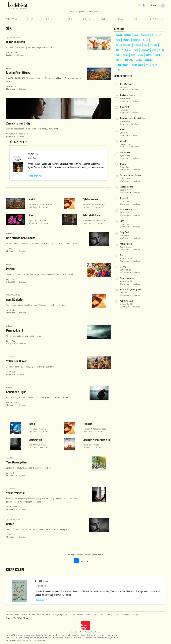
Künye (135, 615)
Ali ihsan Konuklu (12, 52)
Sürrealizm (42, 221)
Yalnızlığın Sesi (126, 301)
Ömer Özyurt (125, 213)
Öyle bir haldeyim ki (92, 200)
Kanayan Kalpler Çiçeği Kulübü (133, 118)
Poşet (31, 215)
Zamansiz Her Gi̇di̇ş (18, 123)
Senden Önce (126, 210)
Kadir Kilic (124, 110)
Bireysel (9, 234)
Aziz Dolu (124, 87)
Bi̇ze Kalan (125, 107)
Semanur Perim (125, 190)
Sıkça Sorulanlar (124, 615)
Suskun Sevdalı (11, 507)
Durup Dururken (15, 42)
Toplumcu (42, 429)
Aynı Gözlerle (14, 300)
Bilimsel (31, 19)
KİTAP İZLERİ (156, 19)
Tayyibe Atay (33, 221)
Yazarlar (24, 615)
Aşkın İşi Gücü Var (91, 215)
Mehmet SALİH (88, 445)
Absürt (32, 200)
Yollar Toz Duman (17, 361)
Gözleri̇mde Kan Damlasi (21, 238)
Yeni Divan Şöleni (17, 462)
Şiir (136, 19)
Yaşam (8, 68)
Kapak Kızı (33, 154)
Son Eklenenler (12, 615)
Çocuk (44, 445)
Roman (120, 19)
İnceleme (87, 19)
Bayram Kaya (33, 429)
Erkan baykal (87, 429)
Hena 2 (123, 164)
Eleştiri (68, 19)
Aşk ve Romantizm (13, 37)
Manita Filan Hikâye (18, 73)
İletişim (41, 615)
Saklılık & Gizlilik (84, 615)
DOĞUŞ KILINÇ (11, 249)
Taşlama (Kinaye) (46, 205)
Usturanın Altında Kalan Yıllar (97, 440)
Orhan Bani (87, 205)
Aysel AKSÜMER (12, 134)
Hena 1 (32, 424)
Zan (122, 255)
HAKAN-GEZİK (11, 86)
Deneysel (9, 458)
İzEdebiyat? (110, 615)
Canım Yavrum (35, 440)
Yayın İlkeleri (98, 615)
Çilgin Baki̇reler (127, 187)
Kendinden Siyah (16, 392)
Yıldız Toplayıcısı (127, 278)
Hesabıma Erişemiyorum (56, 615)
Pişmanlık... (88, 424)
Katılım (32, 615)
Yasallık (72, 615)
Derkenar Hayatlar (128, 95)
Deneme (50, 19)
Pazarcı (11, 269)
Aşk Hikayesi (41, 581)
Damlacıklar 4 (14, 330)
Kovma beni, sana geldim (131, 290)
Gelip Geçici (125, 232)
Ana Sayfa (11, 19)
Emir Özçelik (10, 310)
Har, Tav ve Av (126, 84)
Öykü (104, 19)
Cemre (10, 524)
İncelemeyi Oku (35, 176)
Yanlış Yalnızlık (15, 493)
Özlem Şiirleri (24, 134)
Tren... (123, 221)
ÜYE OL (153, 6)
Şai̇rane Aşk (125, 153)
